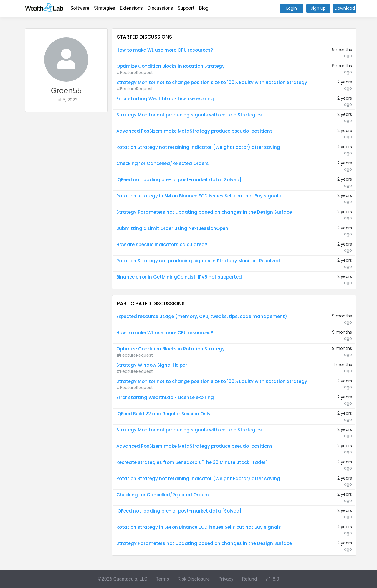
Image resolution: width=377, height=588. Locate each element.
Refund (250, 579)
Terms (162, 579)
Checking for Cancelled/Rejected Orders (163, 163)
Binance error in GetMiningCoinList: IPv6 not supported (179, 277)
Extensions (131, 8)
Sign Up (318, 8)
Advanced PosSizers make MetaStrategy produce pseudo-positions (195, 131)
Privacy (226, 579)
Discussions (160, 8)
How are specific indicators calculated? (162, 244)
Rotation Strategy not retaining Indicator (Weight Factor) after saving (198, 147)
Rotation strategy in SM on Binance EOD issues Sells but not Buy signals (199, 196)
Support (186, 8)
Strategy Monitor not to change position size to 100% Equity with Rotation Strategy (212, 82)
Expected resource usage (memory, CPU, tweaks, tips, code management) (202, 316)
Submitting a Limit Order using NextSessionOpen (172, 228)
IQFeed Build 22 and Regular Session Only (163, 414)
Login (292, 8)
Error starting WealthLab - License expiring (165, 99)
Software (80, 8)
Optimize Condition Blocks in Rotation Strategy (171, 66)
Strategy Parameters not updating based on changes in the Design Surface (204, 212)
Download (345, 8)
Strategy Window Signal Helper (152, 365)
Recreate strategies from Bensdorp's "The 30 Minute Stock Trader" (192, 462)
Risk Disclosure (194, 579)
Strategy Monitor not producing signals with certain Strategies (189, 115)
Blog (204, 8)
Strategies (105, 8)
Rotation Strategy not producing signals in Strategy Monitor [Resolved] (199, 261)
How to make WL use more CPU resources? (165, 50)
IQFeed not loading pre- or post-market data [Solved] (179, 180)
